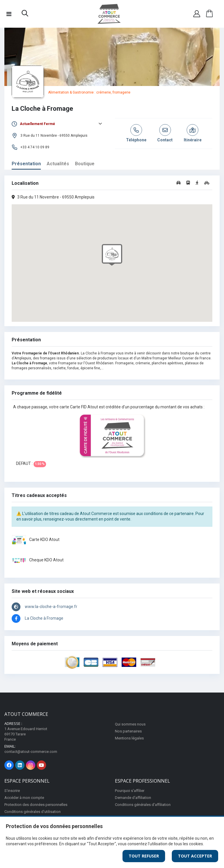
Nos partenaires (128, 731)
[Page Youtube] (41, 765)
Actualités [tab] (58, 164)
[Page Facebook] (9, 765)
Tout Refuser (144, 856)
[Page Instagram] (31, 765)
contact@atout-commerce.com (31, 752)
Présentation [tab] (26, 164)
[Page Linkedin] (20, 765)
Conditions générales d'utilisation (33, 812)
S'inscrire (12, 791)
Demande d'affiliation (133, 798)
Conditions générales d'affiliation (143, 805)
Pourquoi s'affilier (130, 791)
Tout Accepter (195, 856)
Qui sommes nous (130, 724)
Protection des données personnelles (36, 805)
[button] (25, 15)
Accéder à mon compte (24, 798)
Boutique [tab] (85, 164)
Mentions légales (129, 738)
